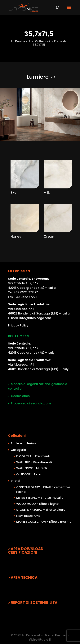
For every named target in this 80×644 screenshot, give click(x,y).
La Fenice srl (20, 41)
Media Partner (56, 635)
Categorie (18, 450)
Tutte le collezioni (24, 443)
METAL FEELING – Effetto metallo (40, 498)
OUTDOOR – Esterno (31, 474)
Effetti (15, 481)
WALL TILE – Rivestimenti (34, 462)
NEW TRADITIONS (28, 516)
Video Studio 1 (39, 640)
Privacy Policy (18, 325)
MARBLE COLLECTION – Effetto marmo (44, 522)
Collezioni (42, 41)
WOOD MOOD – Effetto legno (37, 504)
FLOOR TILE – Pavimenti (33, 456)
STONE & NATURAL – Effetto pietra (41, 510)
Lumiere (38, 77)
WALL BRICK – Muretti (32, 468)
